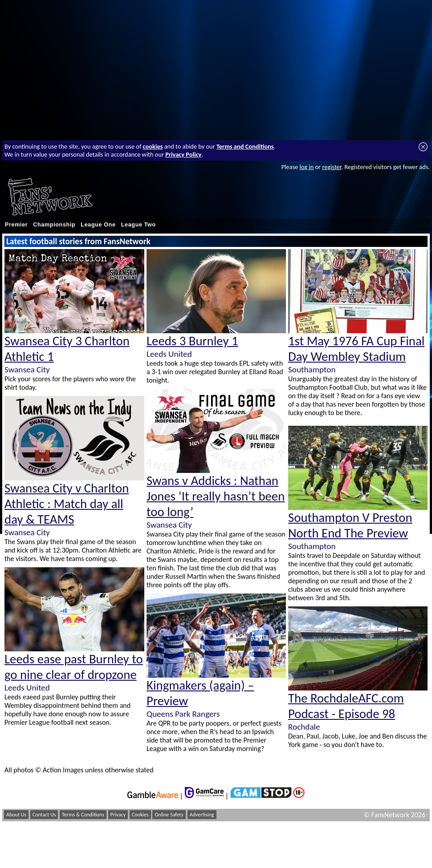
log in (306, 167)
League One (98, 225)
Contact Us (44, 815)
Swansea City (27, 369)
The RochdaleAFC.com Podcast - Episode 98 (346, 706)
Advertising (202, 815)
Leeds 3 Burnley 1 (192, 341)
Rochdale (304, 727)
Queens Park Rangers (183, 714)
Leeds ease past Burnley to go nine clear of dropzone (74, 667)
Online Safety (169, 815)
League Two (139, 225)
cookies (153, 146)
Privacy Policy (183, 154)
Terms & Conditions (83, 815)
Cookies (140, 815)
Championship (54, 225)
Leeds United (27, 688)
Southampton (312, 369)
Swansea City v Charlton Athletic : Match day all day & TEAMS (67, 504)
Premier (16, 225)
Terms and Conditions (245, 146)
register (332, 167)
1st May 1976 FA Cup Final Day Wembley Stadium (356, 349)
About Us (16, 815)
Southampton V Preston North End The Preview (350, 525)
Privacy (118, 815)
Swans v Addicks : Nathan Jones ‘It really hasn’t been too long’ (216, 496)
